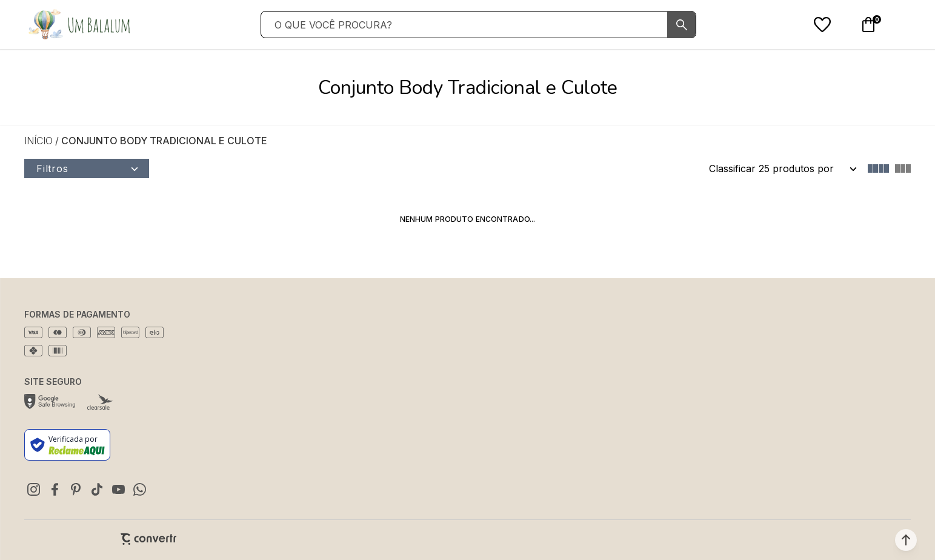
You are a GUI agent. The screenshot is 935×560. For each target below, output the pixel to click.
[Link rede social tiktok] (97, 489)
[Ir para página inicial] (38, 141)
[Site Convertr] (148, 539)
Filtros (52, 168)
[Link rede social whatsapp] (139, 489)
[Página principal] (79, 25)
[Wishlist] (822, 25)
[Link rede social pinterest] (76, 489)
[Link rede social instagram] (33, 489)
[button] (906, 540)
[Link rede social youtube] (118, 489)
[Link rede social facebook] (55, 489)
